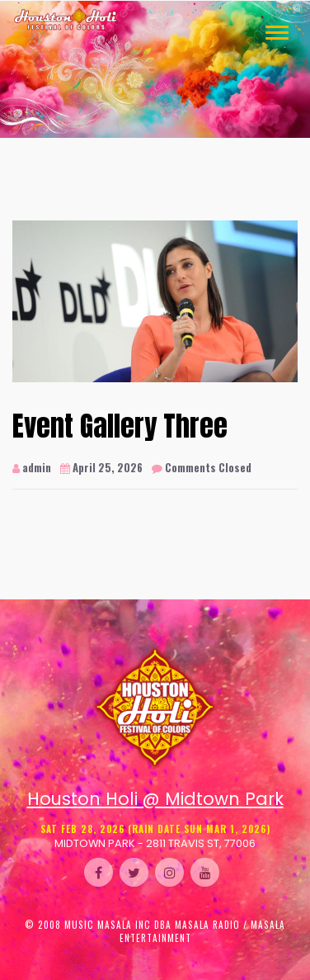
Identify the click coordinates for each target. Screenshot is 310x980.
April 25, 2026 (101, 468)
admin (32, 468)
